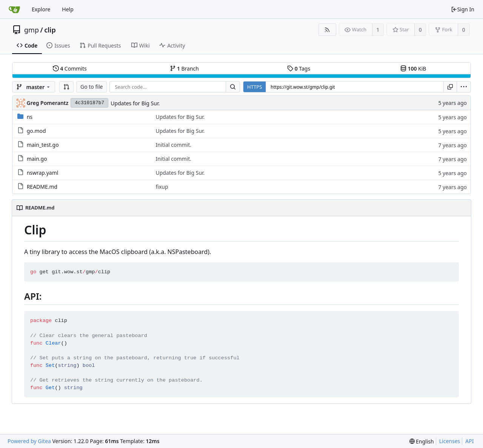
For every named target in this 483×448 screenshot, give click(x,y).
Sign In (463, 9)
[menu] (464, 87)
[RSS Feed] (327, 30)
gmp (32, 30)
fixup (162, 187)
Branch (185, 69)
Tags (299, 69)
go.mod (36, 131)
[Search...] (233, 87)
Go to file (92, 87)
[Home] (14, 9)
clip (50, 30)
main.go (37, 159)
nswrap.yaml (43, 173)
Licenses (450, 441)
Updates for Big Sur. (135, 103)
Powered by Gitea (29, 441)
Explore (41, 9)
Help (68, 9)
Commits (70, 69)
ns (30, 117)
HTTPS (255, 87)
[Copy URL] (450, 87)
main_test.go (43, 145)
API (469, 441)
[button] (66, 87)
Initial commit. (173, 145)
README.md (42, 187)
